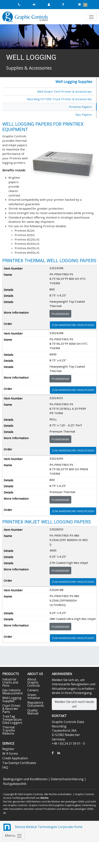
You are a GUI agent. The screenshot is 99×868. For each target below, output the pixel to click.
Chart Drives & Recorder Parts (11, 709)
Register (8, 749)
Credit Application (15, 758)
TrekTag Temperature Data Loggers (12, 719)
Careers (33, 690)
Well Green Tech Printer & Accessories (64, 91)
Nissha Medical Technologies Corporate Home (42, 827)
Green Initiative (34, 696)
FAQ (5, 767)
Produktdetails (60, 314)
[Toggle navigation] (91, 17)
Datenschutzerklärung (67, 779)
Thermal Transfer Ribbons (9, 730)
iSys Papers (83, 114)
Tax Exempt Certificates (19, 763)
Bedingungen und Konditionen (25, 779)
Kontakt (59, 716)
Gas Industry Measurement (13, 692)
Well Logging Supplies (74, 82)
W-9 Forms (10, 754)
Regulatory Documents (36, 704)
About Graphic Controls (34, 682)
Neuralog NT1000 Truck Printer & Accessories (59, 99)
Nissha (44, 798)
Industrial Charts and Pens (10, 682)
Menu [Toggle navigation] (13, 836)
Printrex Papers (80, 107)
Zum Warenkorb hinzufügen (73, 325)
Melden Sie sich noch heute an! (74, 704)
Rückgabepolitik (15, 784)
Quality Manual (33, 712)
